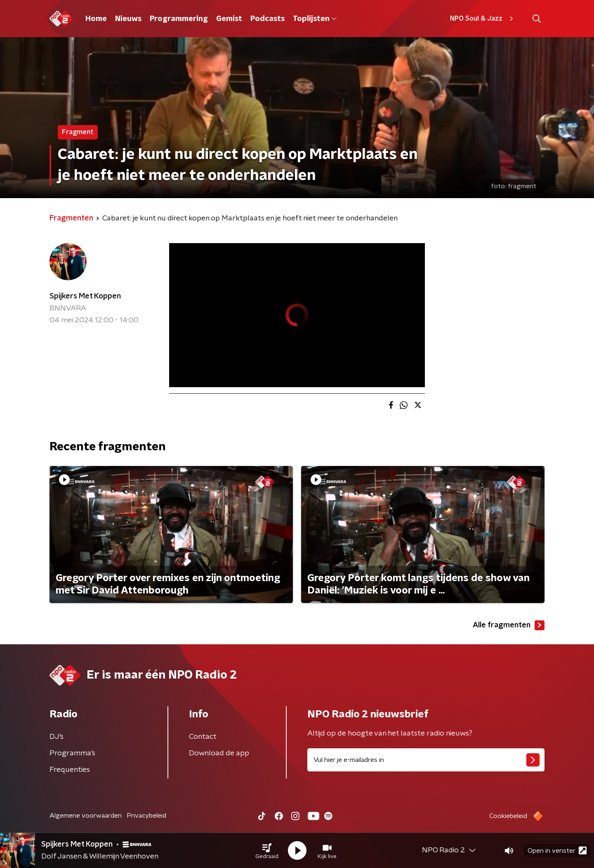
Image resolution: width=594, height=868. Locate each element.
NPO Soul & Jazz (483, 19)
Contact (203, 737)
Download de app (219, 753)
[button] (267, 851)
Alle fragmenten (509, 625)
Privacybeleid (146, 816)
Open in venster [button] (557, 850)
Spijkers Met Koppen (85, 296)
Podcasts (268, 19)
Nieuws (128, 19)
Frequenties (70, 770)
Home (96, 19)
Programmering (179, 19)
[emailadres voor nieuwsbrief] (426, 760)
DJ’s (57, 737)
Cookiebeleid (508, 816)
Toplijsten (315, 19)
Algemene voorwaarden (86, 816)
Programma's (72, 753)
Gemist (229, 19)
